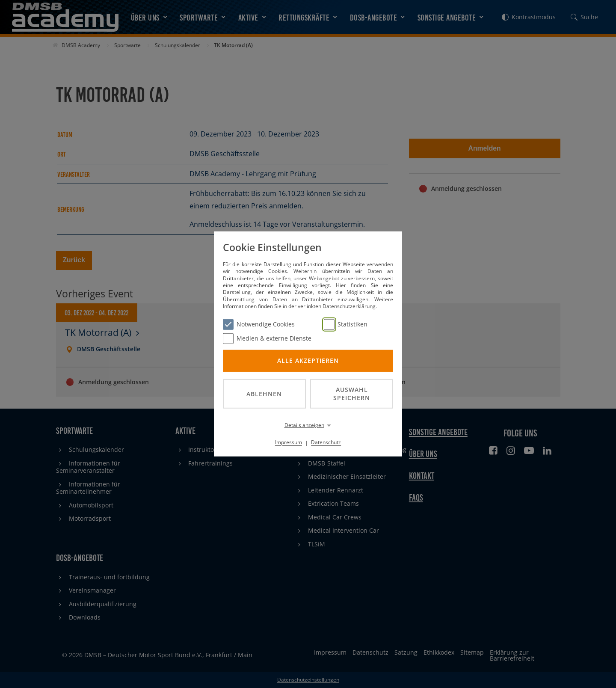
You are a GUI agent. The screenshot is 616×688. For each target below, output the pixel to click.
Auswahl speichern (352, 394)
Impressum (289, 442)
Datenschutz (326, 442)
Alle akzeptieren (308, 360)
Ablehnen (264, 393)
